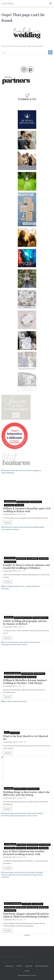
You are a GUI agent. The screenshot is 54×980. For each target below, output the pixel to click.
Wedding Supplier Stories (40, 618)
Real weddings (9, 505)
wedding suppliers (33, 789)
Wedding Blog (9, 966)
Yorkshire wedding (10, 910)
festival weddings (10, 844)
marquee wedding (32, 845)
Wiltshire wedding (10, 562)
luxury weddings (38, 904)
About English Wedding (42, 966)
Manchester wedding (23, 502)
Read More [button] (8, 523)
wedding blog (19, 505)
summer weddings (32, 558)
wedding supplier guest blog (23, 618)
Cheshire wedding (27, 674)
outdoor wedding (45, 845)
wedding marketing (20, 789)
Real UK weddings (36, 502)
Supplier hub (29, 966)
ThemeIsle (33, 975)
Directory (19, 966)
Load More (27, 935)
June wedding (27, 904)
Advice (7, 732)
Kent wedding (21, 845)
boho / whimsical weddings (12, 673)
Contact (27, 971)
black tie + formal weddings (13, 903)
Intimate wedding (10, 501)
